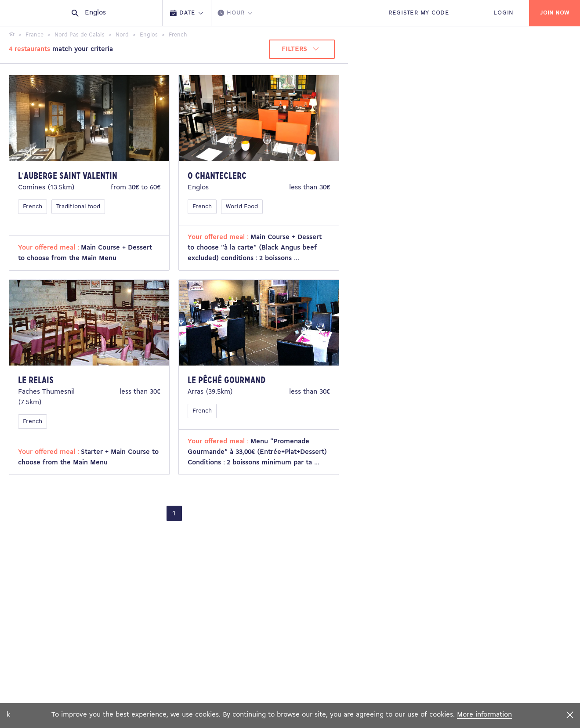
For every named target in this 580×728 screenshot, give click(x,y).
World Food (242, 207)
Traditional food (78, 207)
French (33, 207)
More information (484, 715)
